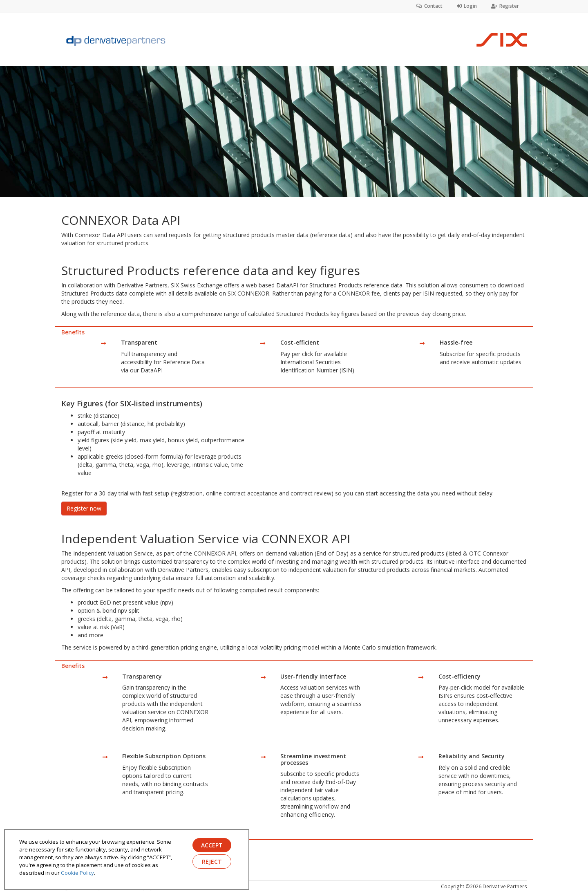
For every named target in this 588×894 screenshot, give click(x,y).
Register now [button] (84, 508)
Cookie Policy (77, 873)
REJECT (212, 862)
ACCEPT (212, 845)
